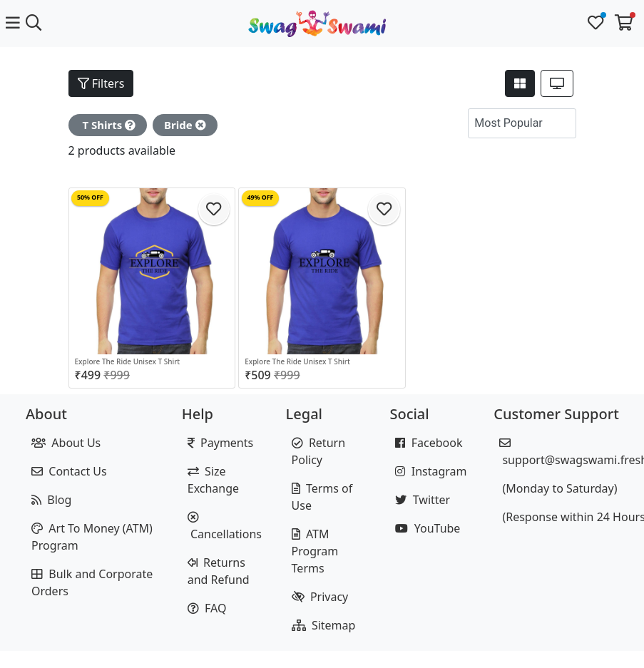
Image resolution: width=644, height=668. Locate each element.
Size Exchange (213, 480)
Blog (51, 500)
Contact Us (69, 471)
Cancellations (225, 526)
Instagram (431, 471)
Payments (220, 443)
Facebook (429, 443)
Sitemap (324, 625)
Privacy (320, 597)
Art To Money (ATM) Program (92, 537)
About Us (66, 443)
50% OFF (90, 197)
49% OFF (261, 197)
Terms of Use (322, 497)
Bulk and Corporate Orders (92, 582)
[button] (562, 123)
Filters (101, 83)
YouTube (428, 528)
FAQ (207, 608)
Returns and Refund (219, 571)
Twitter (423, 500)
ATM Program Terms (315, 551)
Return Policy (318, 451)
